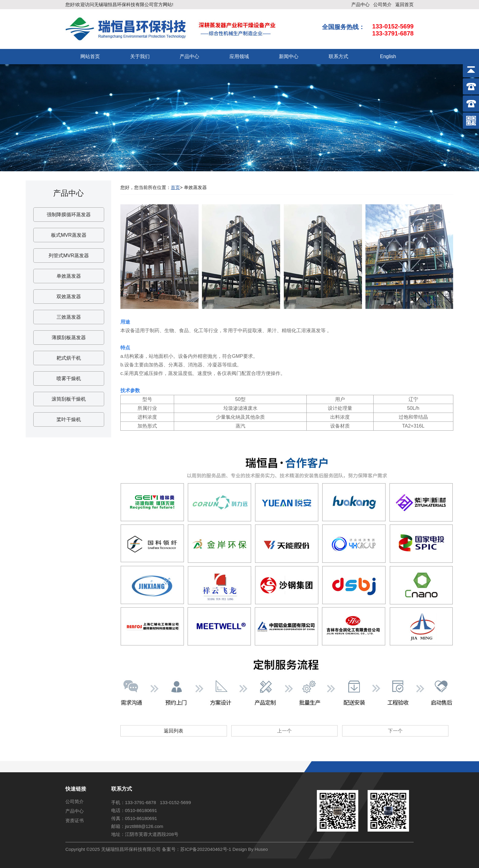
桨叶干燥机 (69, 419)
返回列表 (174, 727)
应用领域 (239, 56)
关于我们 (140, 56)
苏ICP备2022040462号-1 (206, 846)
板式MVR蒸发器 (69, 235)
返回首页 (404, 4)
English (388, 56)
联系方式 (338, 56)
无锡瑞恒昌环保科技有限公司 (124, 4)
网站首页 (90, 56)
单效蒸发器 (69, 276)
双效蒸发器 (69, 297)
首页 (175, 187)
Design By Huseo (250, 846)
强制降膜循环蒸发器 (69, 215)
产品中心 (360, 4)
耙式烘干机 (69, 358)
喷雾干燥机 (69, 378)
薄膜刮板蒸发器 (69, 338)
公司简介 (382, 4)
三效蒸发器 (69, 317)
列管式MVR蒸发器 (69, 256)
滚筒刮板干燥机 (69, 399)
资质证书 (75, 817)
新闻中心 (289, 56)
